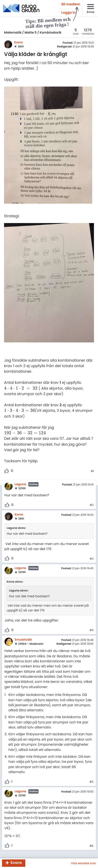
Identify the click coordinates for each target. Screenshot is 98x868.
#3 (92, 559)
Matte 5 (31, 33)
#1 (92, 471)
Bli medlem (71, 4)
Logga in (69, 12)
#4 (92, 630)
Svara (16, 863)
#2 (92, 505)
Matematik (13, 33)
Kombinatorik (50, 33)
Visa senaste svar (83, 863)
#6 (91, 846)
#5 (92, 782)
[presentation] (21, 388)
